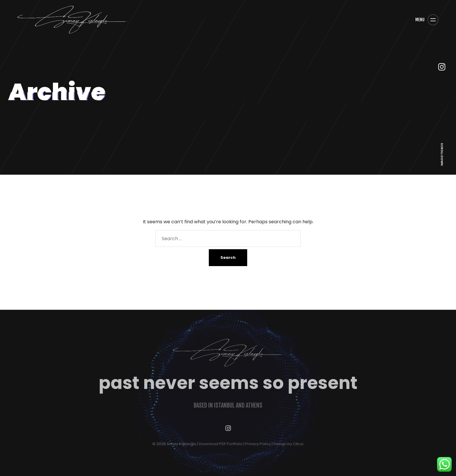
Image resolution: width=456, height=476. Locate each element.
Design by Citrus (288, 444)
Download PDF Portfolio (221, 444)
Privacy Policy (258, 444)
